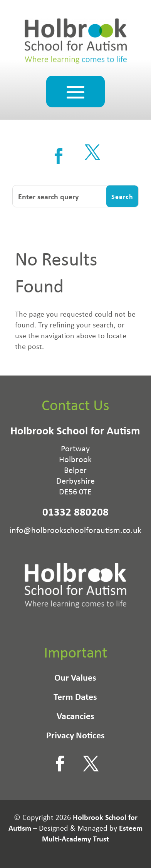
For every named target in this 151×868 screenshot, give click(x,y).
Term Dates (75, 698)
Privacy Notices (75, 736)
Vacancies (75, 717)
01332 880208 (75, 512)
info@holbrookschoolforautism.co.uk (75, 530)
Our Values (75, 679)
